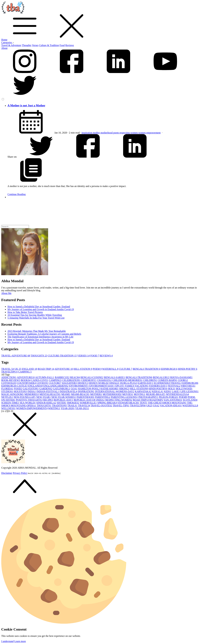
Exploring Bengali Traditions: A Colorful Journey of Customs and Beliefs (44, 334)
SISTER (61, 403)
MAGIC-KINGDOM (12, 394)
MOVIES (128, 394)
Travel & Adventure (11, 45)
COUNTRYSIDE (26, 383)
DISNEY (83, 383)
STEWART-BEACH (128, 403)
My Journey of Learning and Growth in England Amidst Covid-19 (41, 309)
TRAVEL (7, 369)
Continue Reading (17, 194)
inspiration (87, 133)
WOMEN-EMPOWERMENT (32, 408)
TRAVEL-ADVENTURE (16, 356)
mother (97, 133)
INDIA (32, 391)
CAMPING (25, 372)
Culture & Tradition (49, 45)
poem (116, 133)
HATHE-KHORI (109, 389)
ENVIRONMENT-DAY (102, 386)
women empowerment (149, 133)
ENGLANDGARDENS (56, 386)
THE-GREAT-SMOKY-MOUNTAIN (167, 403)
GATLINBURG (62, 389)
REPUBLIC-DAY (63, 400)
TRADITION (59, 405)
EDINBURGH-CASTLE (14, 386)
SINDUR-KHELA (46, 403)
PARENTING (103, 397)
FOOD (95, 356)
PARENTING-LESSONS (124, 397)
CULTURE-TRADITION (62, 356)
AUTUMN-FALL (45, 377)
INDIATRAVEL (68, 391)
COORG (183, 380)
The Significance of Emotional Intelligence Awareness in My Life (40, 337)
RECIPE (48, 400)
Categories (8, 42)
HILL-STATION (83, 369)
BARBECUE (62, 377)
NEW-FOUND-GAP (25, 397)
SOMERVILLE (88, 403)
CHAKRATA (104, 380)
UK (18, 369)
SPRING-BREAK (107, 403)
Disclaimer (7, 473)
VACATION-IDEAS (171, 405)
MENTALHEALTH (50, 394)
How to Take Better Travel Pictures (25, 312)
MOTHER (96, 394)
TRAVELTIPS (9, 372)
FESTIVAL (174, 386)
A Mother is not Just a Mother (26, 105)
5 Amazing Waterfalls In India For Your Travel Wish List (36, 318)
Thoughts (27, 45)
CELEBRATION (71, 380)
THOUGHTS (39, 356)
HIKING (124, 389)
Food (62, 45)
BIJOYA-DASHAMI (181, 377)
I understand (7, 641)
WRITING (54, 408)
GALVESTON (31, 389)
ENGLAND (29, 369)
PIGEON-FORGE (169, 397)
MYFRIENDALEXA (177, 394)
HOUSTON (20, 391)
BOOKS (26, 380)
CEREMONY (89, 380)
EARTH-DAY (145, 383)
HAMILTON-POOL (89, 389)
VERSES (84, 356)
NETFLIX (7, 397)
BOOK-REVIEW (11, 380)
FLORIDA (7, 389)
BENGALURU (161, 377)
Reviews (70, 45)
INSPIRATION (86, 391)
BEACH (75, 377)
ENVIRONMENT (79, 386)
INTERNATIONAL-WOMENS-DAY (115, 391)
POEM (97, 369)
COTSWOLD (9, 383)
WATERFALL (110, 369)
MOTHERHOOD (112, 394)
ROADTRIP (156, 400)
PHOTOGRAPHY (148, 397)
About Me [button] (6, 293)
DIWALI (114, 383)
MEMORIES (32, 394)
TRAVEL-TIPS (121, 405)
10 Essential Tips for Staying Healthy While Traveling (35, 315)
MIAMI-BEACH (80, 394)
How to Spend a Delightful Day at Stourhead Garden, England (39, 307)
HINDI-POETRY (188, 369)
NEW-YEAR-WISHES (64, 397)
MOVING (140, 394)
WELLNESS (8, 408)
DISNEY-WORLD (99, 383)
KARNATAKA (143, 391)
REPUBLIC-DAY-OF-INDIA (89, 400)
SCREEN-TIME (10, 403)
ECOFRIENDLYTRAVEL (168, 383)
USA (156, 405)
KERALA (158, 391)
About (4, 48)
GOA (74, 389)
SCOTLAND (190, 400)
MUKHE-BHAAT (156, 394)
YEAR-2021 (82, 408)
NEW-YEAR (43, 397)
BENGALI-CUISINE (92, 377)
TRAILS (72, 405)
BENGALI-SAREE (114, 377)
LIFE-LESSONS (189, 391)
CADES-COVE (40, 380)
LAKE (176, 391)
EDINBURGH (169, 369)
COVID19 (42, 383)
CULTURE (125, 369)
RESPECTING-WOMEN (119, 400)
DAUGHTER (69, 383)
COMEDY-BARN (167, 380)
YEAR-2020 (68, 408)
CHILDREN (150, 380)
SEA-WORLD (28, 403)
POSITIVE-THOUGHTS (29, 400)
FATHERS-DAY (158, 386)
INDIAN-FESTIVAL (48, 391)
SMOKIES (73, 403)
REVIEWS (106, 356)
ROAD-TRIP (46, 369)
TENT (144, 403)
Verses (35, 45)
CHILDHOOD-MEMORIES (127, 380)
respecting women (129, 133)
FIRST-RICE (188, 386)
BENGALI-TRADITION (146, 369)
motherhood (107, 133)
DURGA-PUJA (128, 383)
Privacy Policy (20, 473)
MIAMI (66, 394)
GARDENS (46, 389)
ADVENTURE (64, 369)
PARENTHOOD (86, 397)
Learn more (20, 641)
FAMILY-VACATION (137, 386)
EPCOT (120, 386)
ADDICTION (9, 377)
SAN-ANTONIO (173, 400)
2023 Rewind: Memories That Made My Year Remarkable (37, 331)
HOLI (172, 389)
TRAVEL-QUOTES (101, 405)
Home (4, 40)
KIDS (168, 391)
